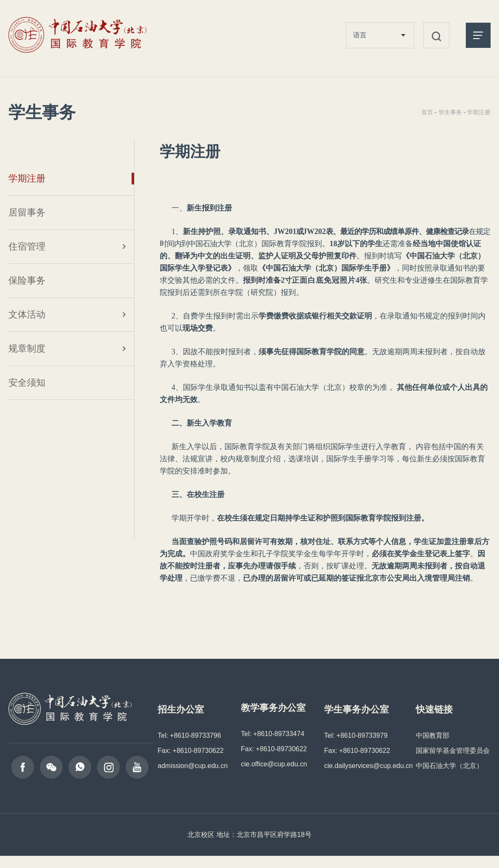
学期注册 (27, 178)
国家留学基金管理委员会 (453, 751)
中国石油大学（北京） (449, 766)
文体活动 (27, 314)
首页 (427, 112)
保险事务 (27, 280)
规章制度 (27, 349)
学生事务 (450, 112)
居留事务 (27, 212)
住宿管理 (27, 246)
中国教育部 (433, 735)
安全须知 (27, 383)
